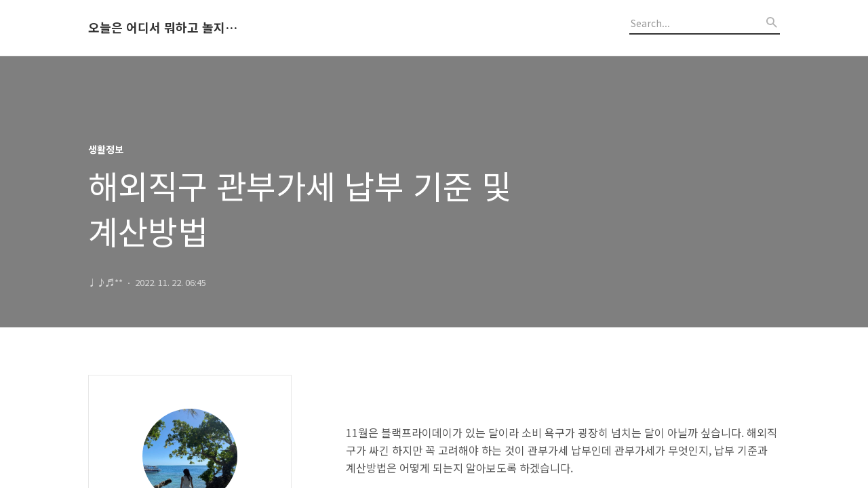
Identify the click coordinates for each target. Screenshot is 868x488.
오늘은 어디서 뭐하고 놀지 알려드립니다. (163, 28)
